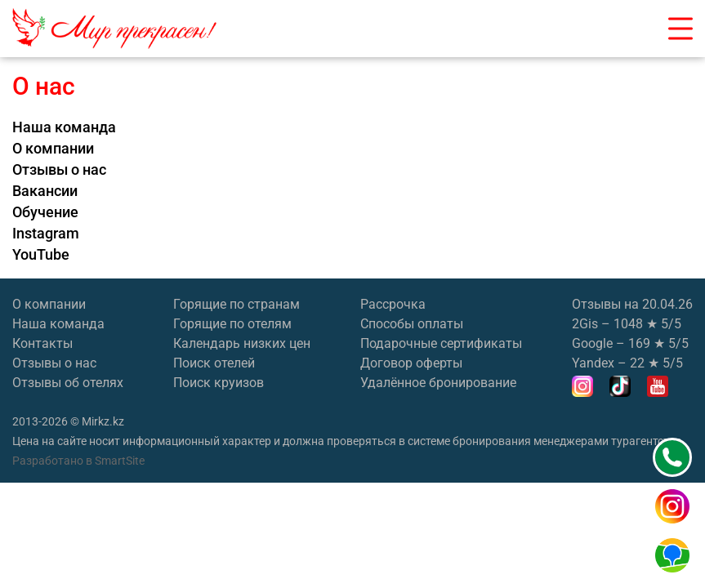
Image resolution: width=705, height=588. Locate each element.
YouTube (41, 255)
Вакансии (45, 191)
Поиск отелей (214, 363)
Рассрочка (393, 304)
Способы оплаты (412, 324)
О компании (53, 149)
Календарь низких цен (242, 343)
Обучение (45, 212)
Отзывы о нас (59, 170)
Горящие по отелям (232, 324)
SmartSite (120, 461)
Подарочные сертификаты (441, 343)
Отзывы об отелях (68, 383)
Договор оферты (411, 363)
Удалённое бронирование (438, 383)
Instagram (46, 234)
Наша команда (64, 127)
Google (592, 343)
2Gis (585, 324)
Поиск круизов (219, 383)
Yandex (593, 363)
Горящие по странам (236, 304)
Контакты (42, 343)
